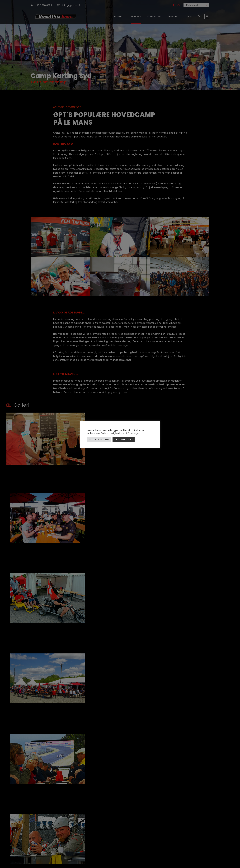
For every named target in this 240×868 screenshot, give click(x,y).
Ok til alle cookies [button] (124, 439)
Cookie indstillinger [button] (99, 439)
